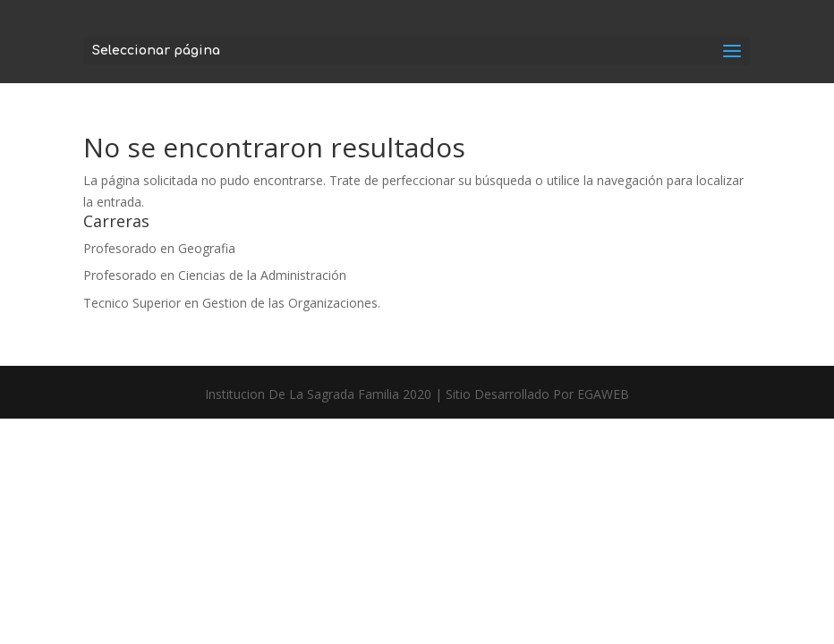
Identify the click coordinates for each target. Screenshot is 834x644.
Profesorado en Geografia (159, 248)
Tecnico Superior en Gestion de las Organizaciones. (232, 303)
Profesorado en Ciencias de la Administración (215, 275)
